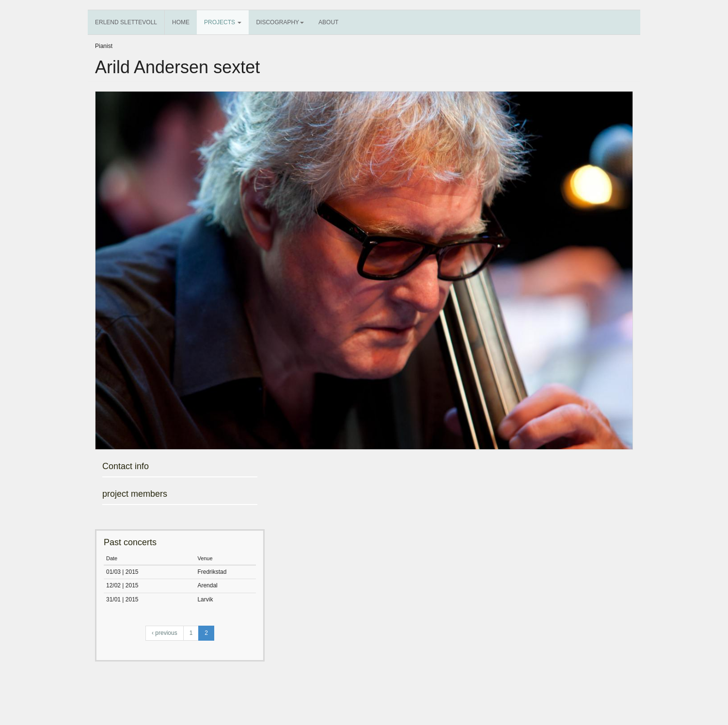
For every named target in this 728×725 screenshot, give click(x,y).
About (328, 22)
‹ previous (165, 633)
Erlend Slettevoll (126, 22)
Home (181, 22)
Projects (223, 22)
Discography (280, 22)
